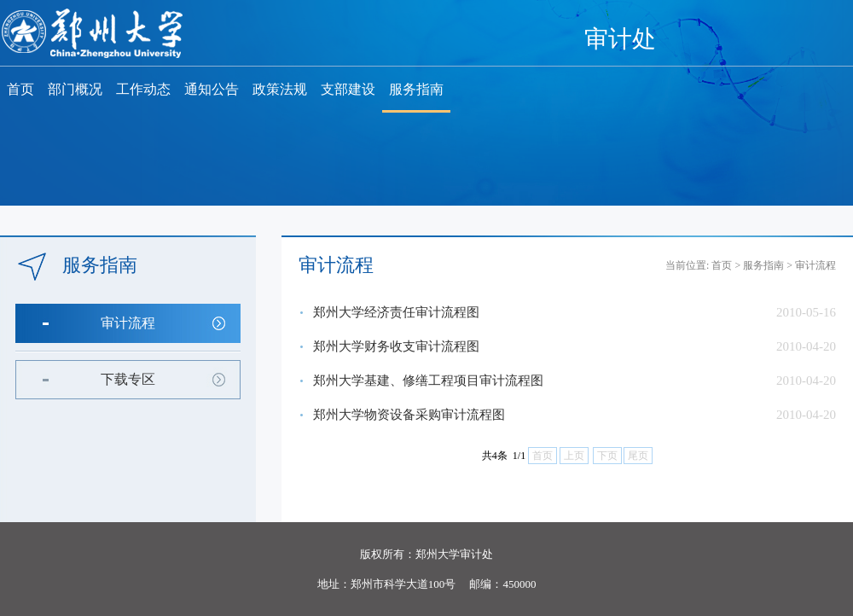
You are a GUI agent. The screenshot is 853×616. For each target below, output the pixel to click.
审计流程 (128, 323)
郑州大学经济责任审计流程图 (396, 312)
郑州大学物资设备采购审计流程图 (409, 415)
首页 (20, 89)
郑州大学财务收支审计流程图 (396, 346)
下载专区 (128, 379)
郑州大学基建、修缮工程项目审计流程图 (428, 381)
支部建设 (348, 89)
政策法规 (280, 89)
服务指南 (416, 89)
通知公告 (212, 89)
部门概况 (75, 89)
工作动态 (143, 89)
